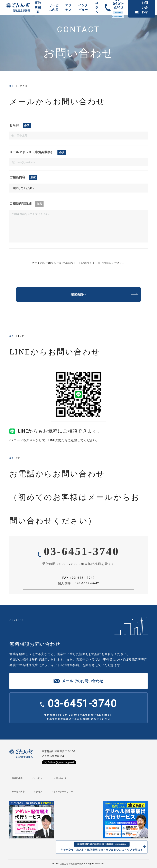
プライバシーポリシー (45, 263)
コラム (97, 7)
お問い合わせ (60, 778)
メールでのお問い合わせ (83, 681)
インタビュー (83, 8)
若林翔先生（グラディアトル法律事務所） (52, 665)
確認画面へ (78, 294)
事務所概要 (38, 7)
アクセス (68, 8)
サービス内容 (54, 8)
